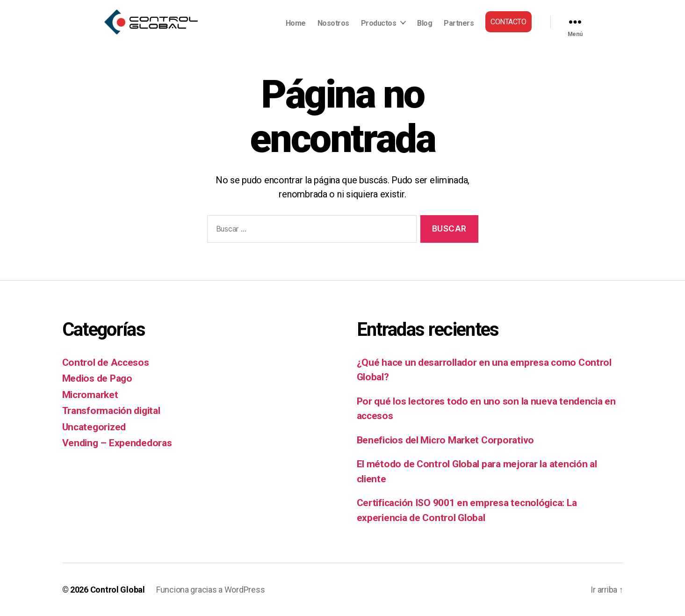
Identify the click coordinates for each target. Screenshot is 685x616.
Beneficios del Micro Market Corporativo (445, 440)
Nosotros (333, 23)
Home (296, 23)
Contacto (508, 22)
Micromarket (90, 395)
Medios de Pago (97, 378)
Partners (459, 23)
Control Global (118, 590)
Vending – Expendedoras (117, 443)
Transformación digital (111, 411)
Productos (379, 23)
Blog (425, 23)
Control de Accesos (106, 362)
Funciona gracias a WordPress (210, 590)
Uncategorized (94, 427)
